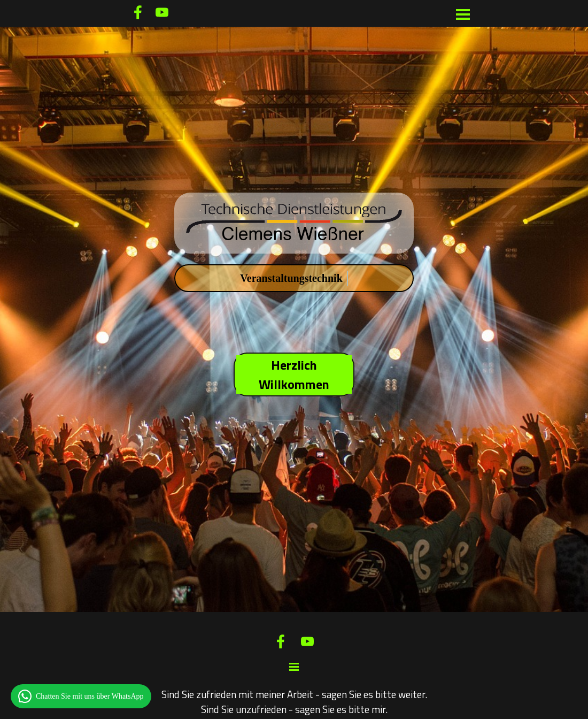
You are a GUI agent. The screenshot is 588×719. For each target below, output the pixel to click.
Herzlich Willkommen (294, 374)
